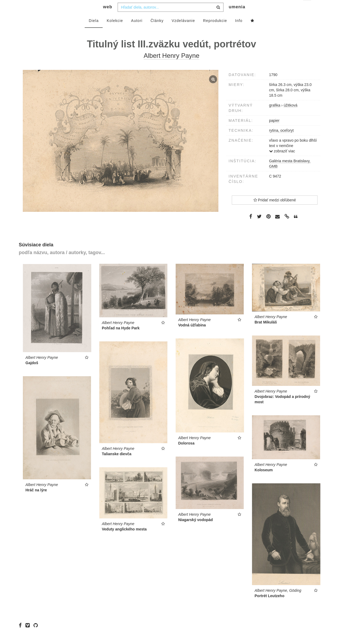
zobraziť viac (282, 162)
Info (239, 31)
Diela (94, 31)
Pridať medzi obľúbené (275, 211)
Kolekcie (115, 31)
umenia (237, 18)
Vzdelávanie (183, 31)
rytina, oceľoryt (281, 141)
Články (157, 31)
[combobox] (171, 18)
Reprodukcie (215, 31)
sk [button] (307, 8)
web (108, 18)
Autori (137, 31)
